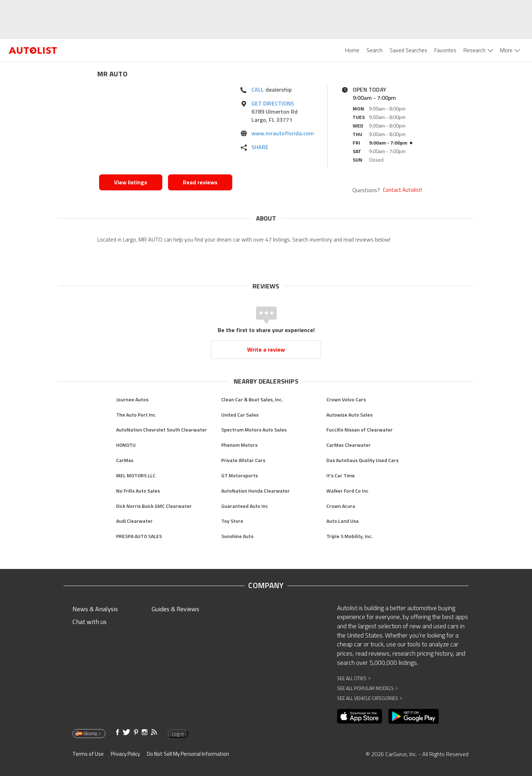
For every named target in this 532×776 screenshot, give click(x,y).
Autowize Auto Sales (349, 415)
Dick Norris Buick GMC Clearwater (154, 506)
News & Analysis (95, 609)
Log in (178, 734)
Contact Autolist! (403, 190)
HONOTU (126, 445)
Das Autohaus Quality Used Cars (362, 460)
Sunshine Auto (237, 536)
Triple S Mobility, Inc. (349, 536)
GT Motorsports (240, 475)
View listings (131, 182)
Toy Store (232, 521)
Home (352, 50)
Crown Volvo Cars (346, 399)
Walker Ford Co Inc (348, 491)
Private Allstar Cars (243, 460)
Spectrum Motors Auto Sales (254, 430)
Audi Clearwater (134, 521)
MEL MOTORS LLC (136, 475)
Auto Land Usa (343, 521)
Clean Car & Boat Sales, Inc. (252, 399)
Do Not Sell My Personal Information (188, 754)
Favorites (445, 50)
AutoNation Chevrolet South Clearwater (162, 430)
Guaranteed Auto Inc (245, 506)
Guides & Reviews (175, 609)
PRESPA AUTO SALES (139, 536)
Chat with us (89, 622)
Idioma (88, 733)
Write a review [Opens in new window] (266, 349)
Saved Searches (408, 50)
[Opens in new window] (166, 128)
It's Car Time (341, 475)
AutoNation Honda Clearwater (256, 491)
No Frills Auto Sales (138, 491)
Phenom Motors (239, 445)
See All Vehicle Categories (370, 698)
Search (374, 50)
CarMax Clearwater (349, 445)
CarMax (125, 460)
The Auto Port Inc (136, 415)
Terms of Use (88, 754)
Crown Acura (341, 506)
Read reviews (200, 182)
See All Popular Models (367, 688)
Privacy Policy (125, 754)
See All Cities (354, 678)
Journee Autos (132, 399)
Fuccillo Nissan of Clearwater (360, 430)
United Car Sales (240, 415)
